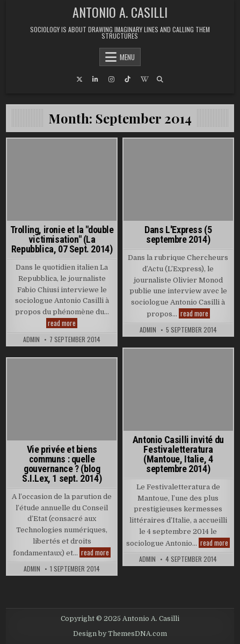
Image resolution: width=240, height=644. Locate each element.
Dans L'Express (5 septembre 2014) (178, 234)
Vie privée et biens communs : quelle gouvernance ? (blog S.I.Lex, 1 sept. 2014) (62, 464)
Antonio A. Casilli (120, 12)
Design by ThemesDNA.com (120, 634)
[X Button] (79, 79)
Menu (127, 57)
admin (31, 339)
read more (63, 323)
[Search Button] (160, 79)
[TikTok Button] (128, 79)
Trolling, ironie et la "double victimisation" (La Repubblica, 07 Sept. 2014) (62, 239)
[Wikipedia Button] (144, 79)
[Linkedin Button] (96, 79)
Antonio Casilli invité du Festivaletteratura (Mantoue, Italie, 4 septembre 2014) (178, 454)
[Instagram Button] (112, 79)
